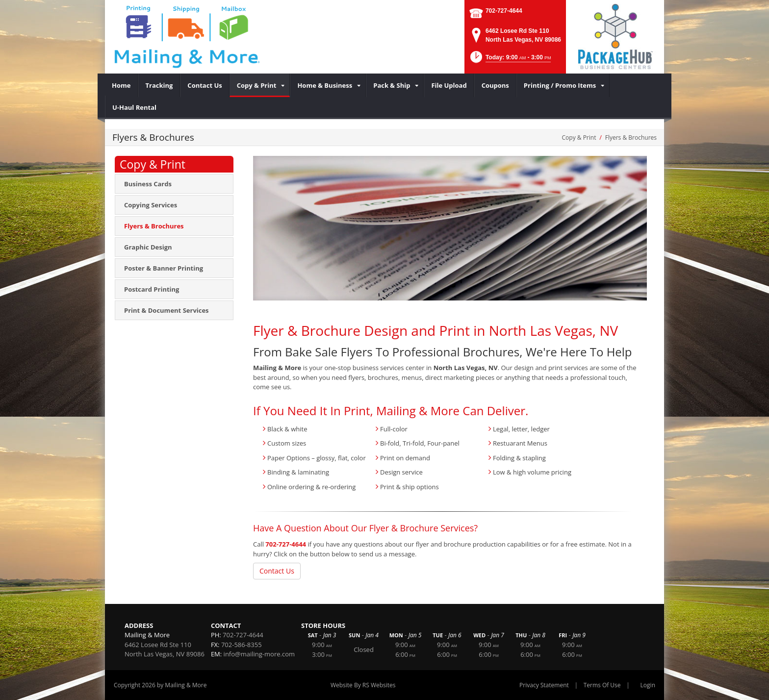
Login (648, 685)
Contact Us (277, 571)
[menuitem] (121, 85)
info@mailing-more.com (259, 654)
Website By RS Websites (363, 685)
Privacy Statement (544, 685)
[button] (510, 60)
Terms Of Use (602, 685)
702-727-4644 (504, 11)
